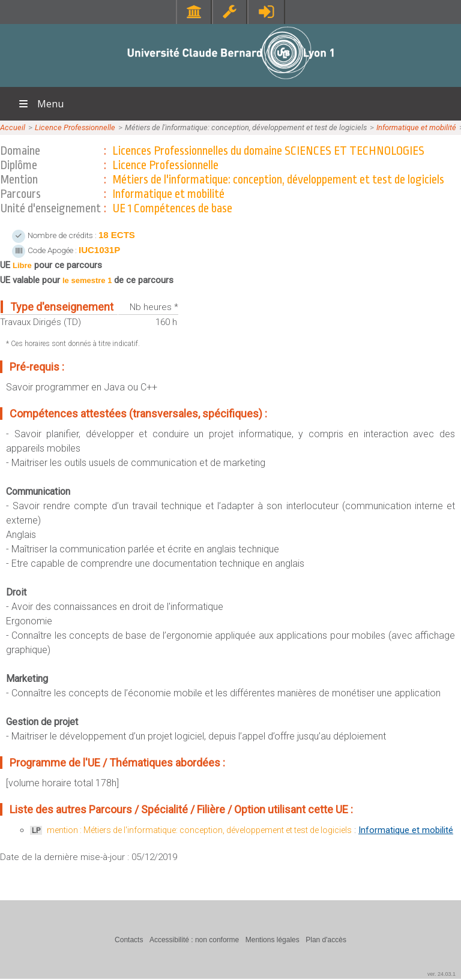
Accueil (13, 127)
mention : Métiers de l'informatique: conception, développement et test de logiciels (199, 830)
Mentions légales (273, 940)
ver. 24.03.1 (441, 974)
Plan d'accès (326, 940)
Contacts (129, 940)
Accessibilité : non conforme (194, 940)
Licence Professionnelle (75, 127)
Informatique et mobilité (416, 127)
